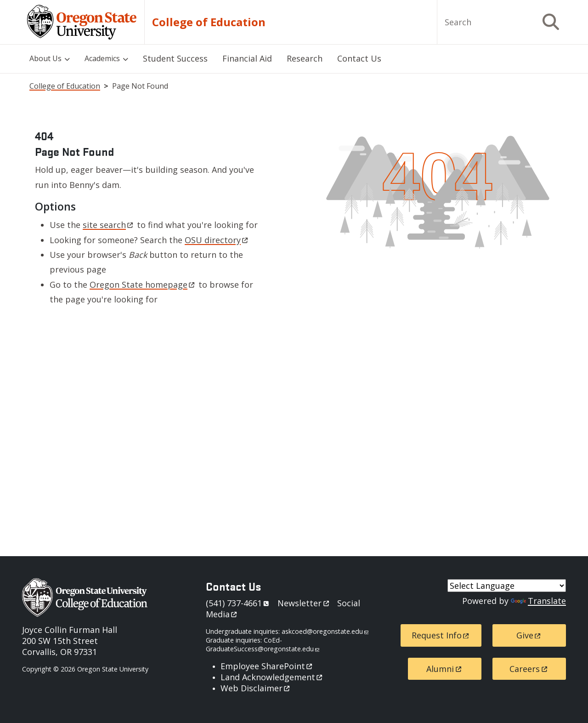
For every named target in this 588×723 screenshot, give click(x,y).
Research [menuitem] (305, 58)
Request (441, 635)
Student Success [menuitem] (175, 58)
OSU (217, 240)
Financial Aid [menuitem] (247, 58)
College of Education (209, 22)
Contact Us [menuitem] (359, 58)
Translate (538, 601)
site (109, 225)
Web (256, 688)
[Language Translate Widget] (507, 586)
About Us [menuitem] (45, 58)
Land (272, 677)
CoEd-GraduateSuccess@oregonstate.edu (263, 644)
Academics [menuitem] (102, 58)
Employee (267, 666)
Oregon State (143, 285)
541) (240, 603)
